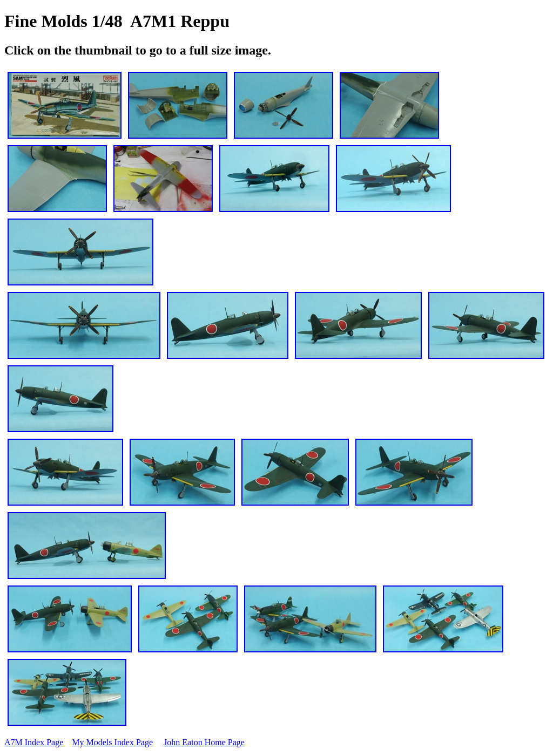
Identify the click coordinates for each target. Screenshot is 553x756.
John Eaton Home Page (204, 742)
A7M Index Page (34, 742)
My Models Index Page (112, 742)
